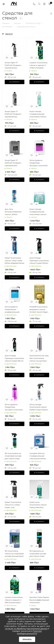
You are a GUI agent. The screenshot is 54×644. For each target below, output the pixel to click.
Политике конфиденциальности (29, 632)
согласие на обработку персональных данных (26, 628)
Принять (27, 639)
